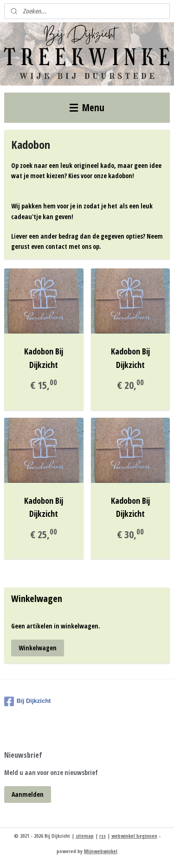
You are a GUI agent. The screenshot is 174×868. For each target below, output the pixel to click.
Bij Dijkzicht (28, 701)
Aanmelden (28, 794)
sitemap (85, 836)
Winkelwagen (38, 648)
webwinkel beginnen (134, 836)
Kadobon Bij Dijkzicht (44, 358)
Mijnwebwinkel (101, 851)
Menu (87, 107)
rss (103, 836)
